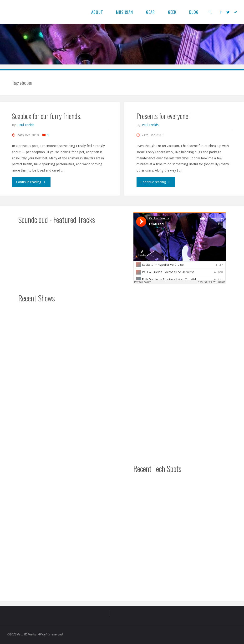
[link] (211, 12)
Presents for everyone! (163, 116)
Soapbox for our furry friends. (47, 116)
